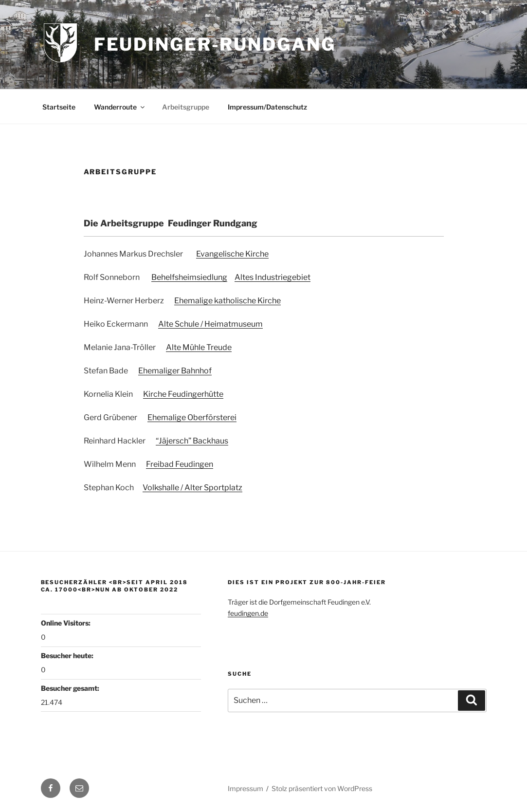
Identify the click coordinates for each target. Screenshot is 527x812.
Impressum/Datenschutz (267, 107)
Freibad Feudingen (180, 464)
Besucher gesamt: (71, 688)
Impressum (245, 788)
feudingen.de (248, 613)
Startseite (59, 107)
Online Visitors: (66, 623)
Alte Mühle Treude (199, 347)
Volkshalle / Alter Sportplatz (192, 488)
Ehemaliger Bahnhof (175, 371)
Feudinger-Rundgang (215, 44)
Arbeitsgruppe (186, 107)
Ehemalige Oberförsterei (192, 417)
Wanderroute (120, 107)
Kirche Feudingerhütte (183, 394)
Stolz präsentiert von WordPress (322, 788)
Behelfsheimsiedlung (189, 277)
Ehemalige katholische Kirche (227, 301)
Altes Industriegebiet (273, 277)
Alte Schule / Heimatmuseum (210, 324)
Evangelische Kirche (232, 254)
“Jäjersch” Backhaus (192, 441)
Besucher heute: (68, 655)
